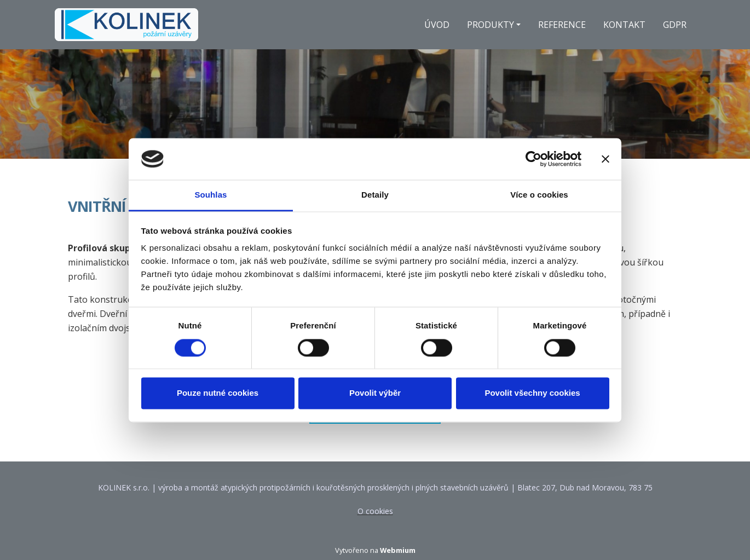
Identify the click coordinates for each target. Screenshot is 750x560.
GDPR (675, 25)
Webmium (398, 550)
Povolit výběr (375, 393)
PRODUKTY (491, 25)
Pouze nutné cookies (218, 393)
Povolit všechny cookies (532, 393)
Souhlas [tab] (210, 195)
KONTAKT (624, 25)
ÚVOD (437, 25)
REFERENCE (562, 25)
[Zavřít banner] (605, 159)
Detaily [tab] (375, 195)
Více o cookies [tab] (539, 195)
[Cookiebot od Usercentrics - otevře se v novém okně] (533, 159)
